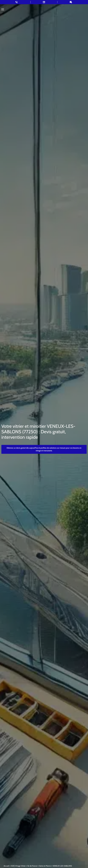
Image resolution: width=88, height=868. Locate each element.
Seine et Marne (45, 866)
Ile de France (32, 866)
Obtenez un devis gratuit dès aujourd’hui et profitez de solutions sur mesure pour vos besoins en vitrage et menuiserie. (44, 449)
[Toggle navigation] (3, 9)
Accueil (6, 866)
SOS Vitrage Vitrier (18, 866)
